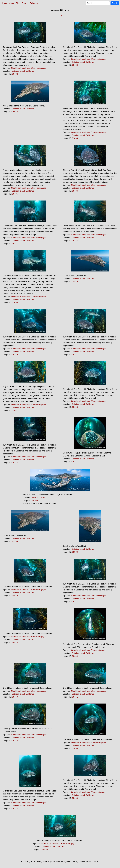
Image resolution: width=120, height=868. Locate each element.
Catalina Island (18, 71)
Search (25, 3)
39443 (75, 407)
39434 (75, 138)
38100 (35, 501)
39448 (15, 642)
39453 (75, 748)
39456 (45, 849)
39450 (15, 697)
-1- (59, 16)
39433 (75, 65)
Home (5, 3)
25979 (75, 281)
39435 (15, 194)
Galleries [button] (34, 3)
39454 (15, 809)
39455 (75, 798)
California (30, 71)
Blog (18, 3)
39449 (75, 656)
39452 (15, 741)
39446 (15, 595)
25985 (15, 541)
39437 (15, 244)
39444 (15, 463)
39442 (15, 410)
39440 (15, 355)
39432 (15, 74)
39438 (75, 241)
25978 (15, 112)
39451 (75, 697)
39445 (75, 462)
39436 (75, 191)
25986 (75, 552)
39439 (15, 302)
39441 (75, 355)
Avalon (35, 498)
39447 (75, 602)
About (12, 3)
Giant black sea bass (20, 68)
